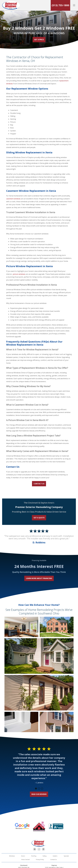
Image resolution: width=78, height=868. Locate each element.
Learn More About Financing (39, 578)
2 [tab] (39, 789)
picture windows (19, 274)
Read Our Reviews (39, 794)
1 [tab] (36, 789)
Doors (23, 856)
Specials (66, 856)
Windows (12, 856)
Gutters (55, 856)
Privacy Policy (40, 859)
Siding (44, 856)
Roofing (34, 856)
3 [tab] (42, 789)
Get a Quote (39, 518)
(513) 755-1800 (60, 5)
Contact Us (39, 484)
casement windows (13, 199)
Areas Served (25, 859)
